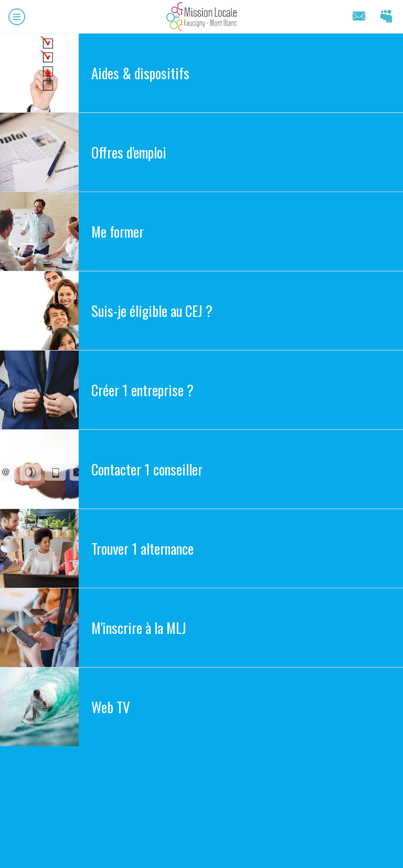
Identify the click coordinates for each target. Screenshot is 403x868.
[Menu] (17, 17)
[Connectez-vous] (386, 17)
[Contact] (359, 17)
